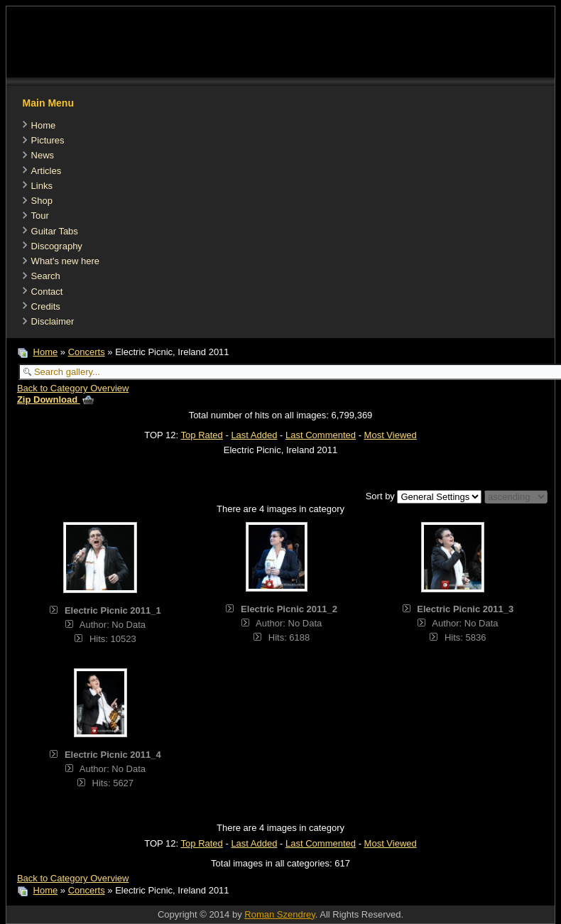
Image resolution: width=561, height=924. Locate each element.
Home (44, 125)
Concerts (87, 352)
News (43, 155)
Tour (40, 216)
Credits (46, 306)
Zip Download (55, 400)
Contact (47, 292)
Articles (47, 171)
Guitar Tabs (55, 231)
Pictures (48, 140)
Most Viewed (391, 435)
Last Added (254, 435)
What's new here (65, 261)
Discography (57, 246)
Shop (42, 201)
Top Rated (202, 435)
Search (46, 276)
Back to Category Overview (73, 388)
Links (42, 186)
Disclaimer (53, 321)
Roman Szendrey (279, 914)
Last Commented (321, 435)
